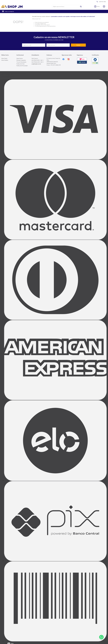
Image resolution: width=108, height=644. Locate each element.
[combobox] (67, 6)
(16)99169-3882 (102, 2)
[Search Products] (81, 6)
